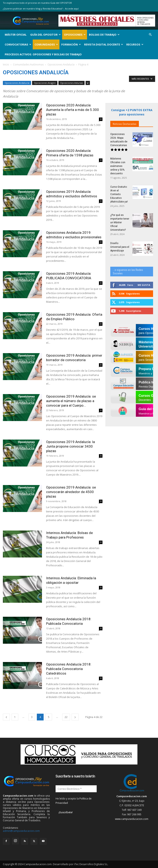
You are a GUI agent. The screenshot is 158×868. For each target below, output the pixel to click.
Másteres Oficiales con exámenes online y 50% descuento (118, 166)
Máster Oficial (16, 35)
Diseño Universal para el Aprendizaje (120, 247)
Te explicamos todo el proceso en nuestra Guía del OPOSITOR (37, 3)
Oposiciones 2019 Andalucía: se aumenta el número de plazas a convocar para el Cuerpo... (71, 401)
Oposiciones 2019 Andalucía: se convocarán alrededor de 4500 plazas (71, 492)
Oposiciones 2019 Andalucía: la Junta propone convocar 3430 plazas (70, 446)
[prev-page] (6, 717)
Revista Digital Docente (104, 44)
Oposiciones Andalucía (61, 65)
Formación (71, 44)
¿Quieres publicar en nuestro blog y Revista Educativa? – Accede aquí (41, 9)
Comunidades (46, 44)
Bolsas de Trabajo (104, 35)
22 (66, 717)
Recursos (135, 44)
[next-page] (75, 717)
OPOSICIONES (75, 35)
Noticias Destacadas (125, 124)
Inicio (6, 65)
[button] (150, 35)
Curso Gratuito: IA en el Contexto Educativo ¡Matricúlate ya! (119, 194)
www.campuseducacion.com (132, 819)
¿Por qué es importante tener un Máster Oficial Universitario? (120, 222)
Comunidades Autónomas (28, 65)
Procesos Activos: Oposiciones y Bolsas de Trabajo (43, 54)
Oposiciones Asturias (71, 83)
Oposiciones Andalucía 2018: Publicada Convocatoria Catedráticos (69, 669)
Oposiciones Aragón (45, 83)
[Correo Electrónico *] (76, 789)
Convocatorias (18, 44)
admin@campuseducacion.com (21, 831)
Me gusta (144, 285)
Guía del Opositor (45, 35)
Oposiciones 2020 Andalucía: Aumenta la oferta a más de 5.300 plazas (73, 110)
